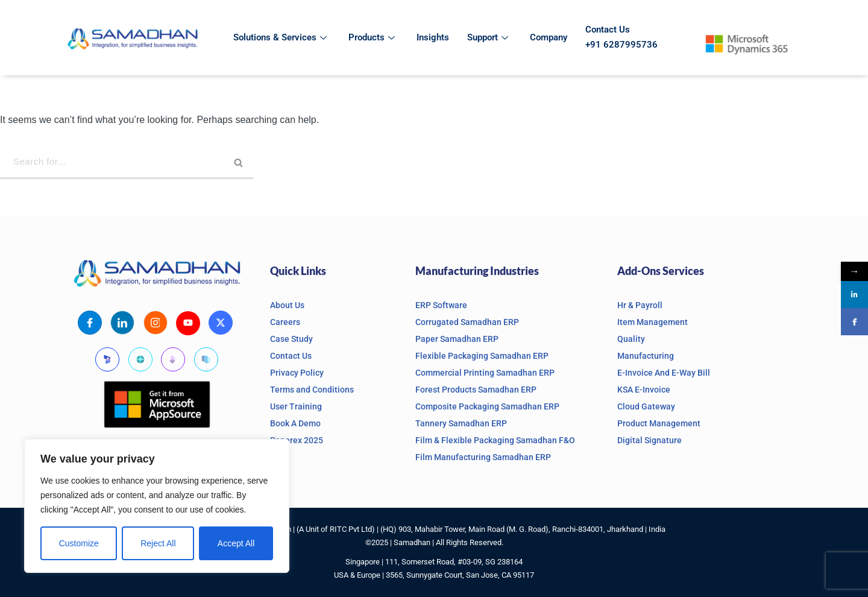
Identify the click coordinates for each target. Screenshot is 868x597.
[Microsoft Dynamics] (107, 359)
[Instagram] (156, 322)
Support (488, 37)
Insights (433, 37)
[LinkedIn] (122, 322)
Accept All (236, 543)
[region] (157, 506)
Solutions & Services (280, 37)
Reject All (158, 543)
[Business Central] (140, 359)
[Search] (127, 163)
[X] (221, 322)
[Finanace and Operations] (173, 359)
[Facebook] (90, 322)
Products (372, 37)
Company (549, 37)
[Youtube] (188, 323)
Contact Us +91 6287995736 (621, 37)
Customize (79, 543)
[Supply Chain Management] (206, 359)
